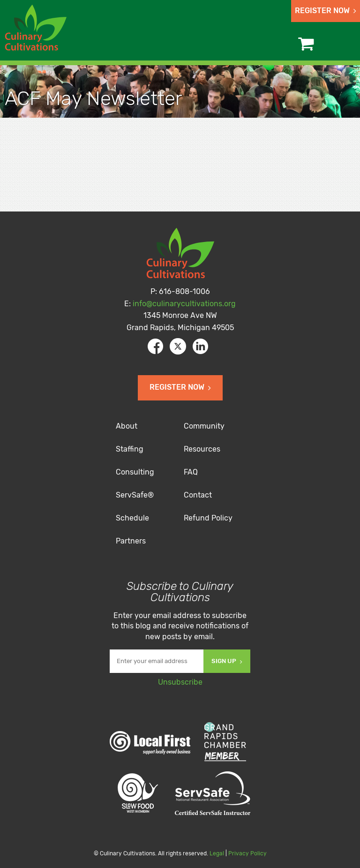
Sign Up (227, 661)
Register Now (326, 11)
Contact (198, 495)
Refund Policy (208, 518)
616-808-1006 (184, 291)
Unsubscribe (180, 682)
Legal (217, 853)
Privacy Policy (247, 853)
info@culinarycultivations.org (184, 304)
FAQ (191, 472)
